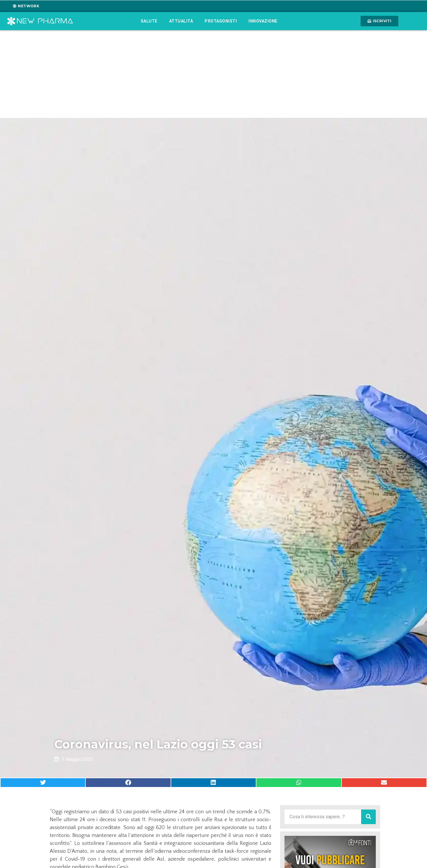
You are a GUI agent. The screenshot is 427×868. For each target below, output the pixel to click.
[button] (43, 783)
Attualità (181, 21)
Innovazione (263, 21)
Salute (149, 21)
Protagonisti (221, 21)
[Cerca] (368, 817)
